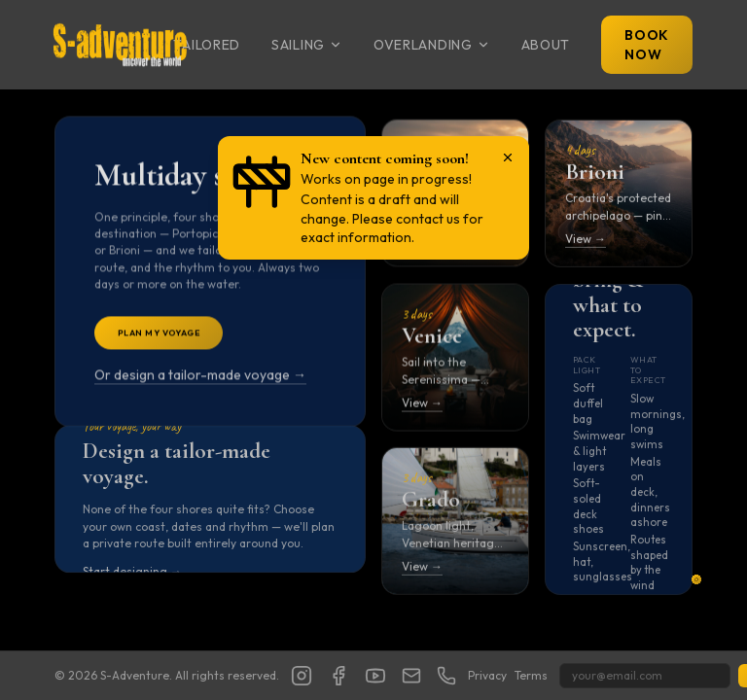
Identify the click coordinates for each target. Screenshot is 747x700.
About (546, 45)
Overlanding (432, 45)
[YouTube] (375, 676)
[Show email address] (411, 676)
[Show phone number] (446, 676)
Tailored (207, 45)
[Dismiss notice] (508, 157)
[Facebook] (338, 676)
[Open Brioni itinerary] (619, 195)
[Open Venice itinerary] (455, 359)
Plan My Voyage (159, 336)
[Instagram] (302, 676)
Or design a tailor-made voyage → (200, 379)
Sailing (307, 45)
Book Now (647, 45)
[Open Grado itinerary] (455, 523)
